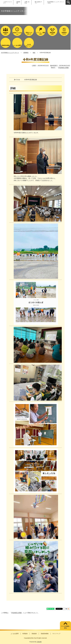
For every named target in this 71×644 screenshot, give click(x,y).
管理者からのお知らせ (17, 34)
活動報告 (26, 53)
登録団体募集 (45, 634)
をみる (64, 33)
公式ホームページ (29, 45)
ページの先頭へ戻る (65, 627)
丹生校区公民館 (63, 68)
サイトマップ (56, 634)
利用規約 (25, 634)
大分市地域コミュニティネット (10, 53)
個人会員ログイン (38, 2)
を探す (6, 33)
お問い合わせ (27, 2)
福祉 (34, 53)
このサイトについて (7, 2)
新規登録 (18, 2)
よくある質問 (15, 634)
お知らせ (29, 33)
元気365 (39, 642)
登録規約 (34, 634)
